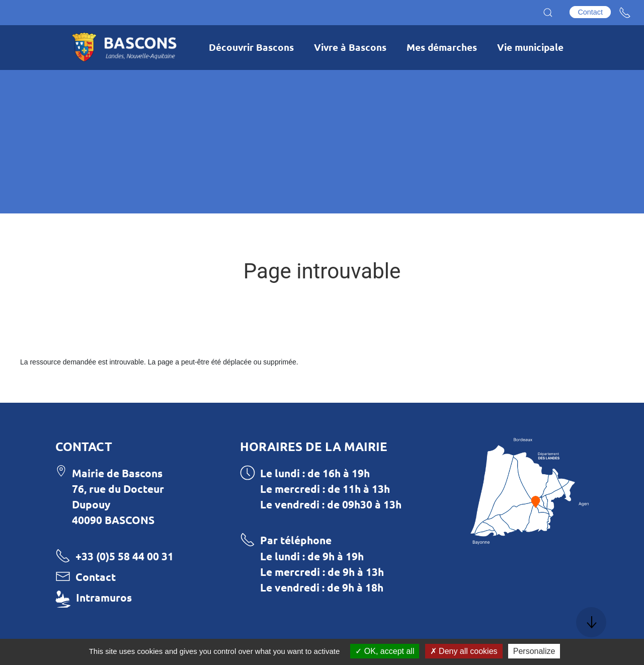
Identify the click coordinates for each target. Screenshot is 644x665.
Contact (590, 12)
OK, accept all (385, 651)
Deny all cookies (464, 651)
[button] (548, 13)
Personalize (534, 651)
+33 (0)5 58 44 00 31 (125, 556)
